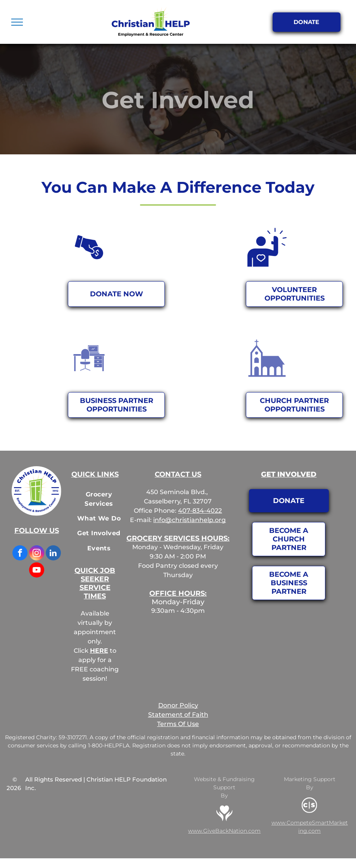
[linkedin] (53, 554)
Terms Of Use (178, 724)
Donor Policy (178, 705)
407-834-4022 (200, 511)
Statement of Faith (178, 715)
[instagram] (37, 554)
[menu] (17, 22)
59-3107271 (73, 737)
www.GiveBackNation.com (224, 831)
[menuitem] (99, 499)
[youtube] (37, 571)
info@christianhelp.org (189, 520)
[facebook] (20, 554)
